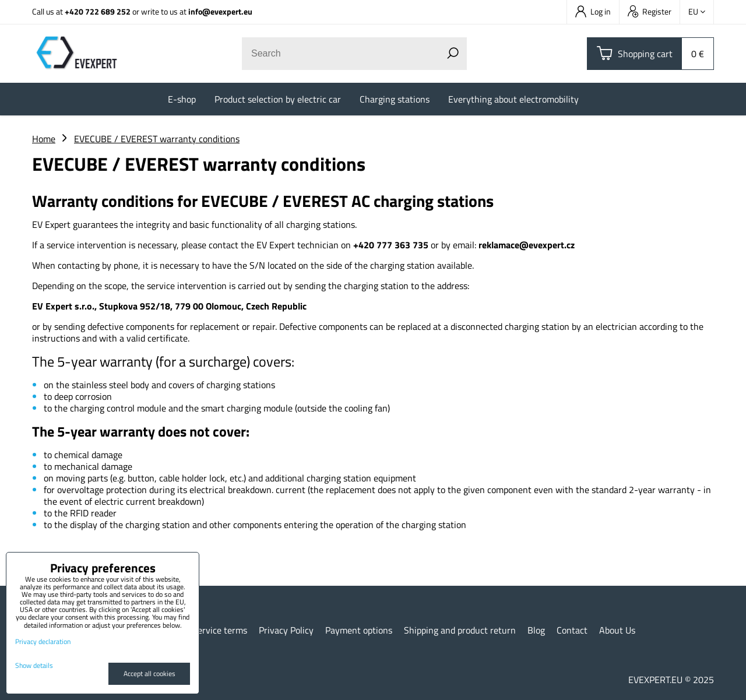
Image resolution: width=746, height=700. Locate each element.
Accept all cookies (149, 673)
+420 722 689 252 (98, 11)
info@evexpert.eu (220, 11)
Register (650, 11)
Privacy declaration (43, 641)
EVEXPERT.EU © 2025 (671, 680)
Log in (593, 11)
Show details (34, 665)
